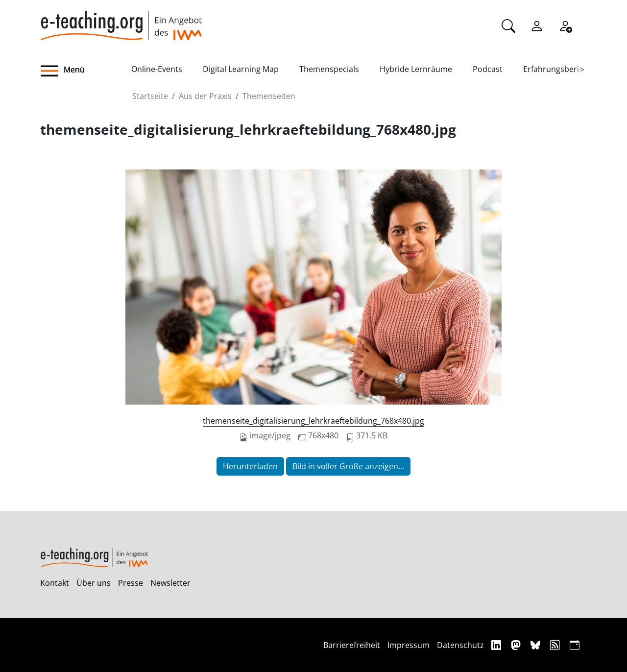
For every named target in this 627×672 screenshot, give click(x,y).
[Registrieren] (565, 25)
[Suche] (508, 25)
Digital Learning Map (241, 69)
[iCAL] (575, 645)
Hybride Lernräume (416, 69)
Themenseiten (269, 96)
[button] (86, 71)
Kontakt (55, 583)
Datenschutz (460, 645)
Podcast (488, 69)
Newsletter (170, 583)
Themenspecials (329, 69)
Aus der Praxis (205, 96)
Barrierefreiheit (352, 645)
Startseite (150, 96)
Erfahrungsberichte (559, 69)
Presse (131, 583)
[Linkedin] (497, 645)
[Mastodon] (517, 645)
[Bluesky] (537, 645)
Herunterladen (250, 466)
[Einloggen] (537, 25)
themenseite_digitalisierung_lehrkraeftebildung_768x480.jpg (313, 421)
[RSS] (556, 645)
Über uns (94, 583)
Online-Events (157, 69)
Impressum (409, 645)
